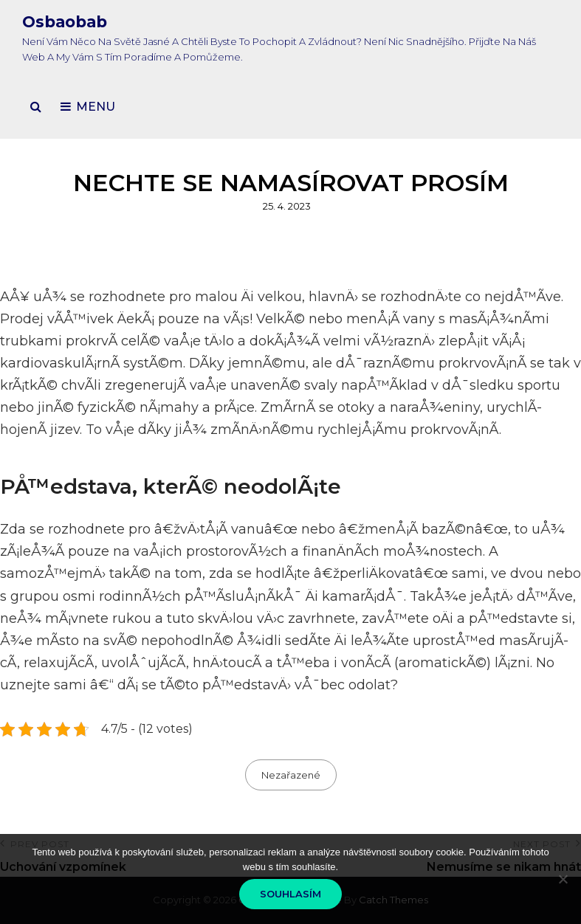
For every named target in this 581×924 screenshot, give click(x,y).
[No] (563, 879)
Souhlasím (290, 894)
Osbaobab (65, 22)
